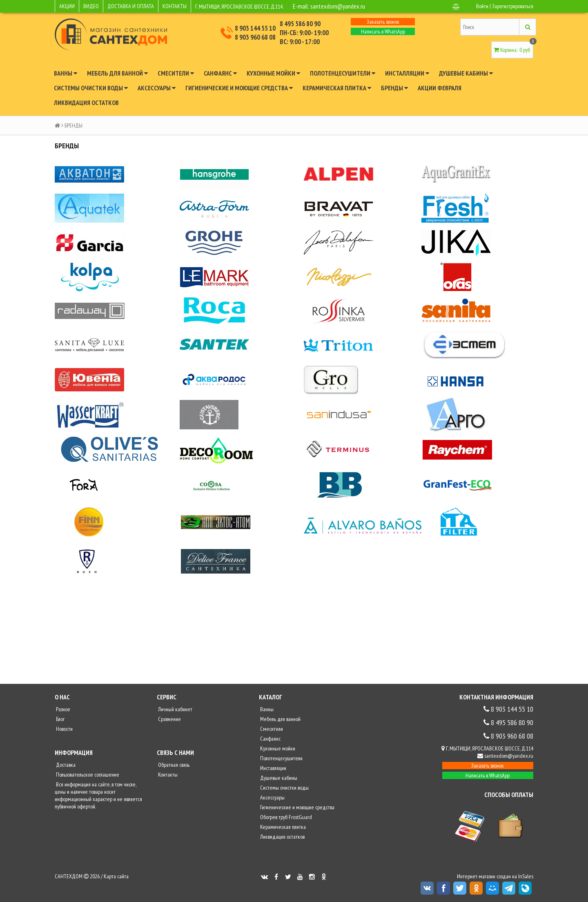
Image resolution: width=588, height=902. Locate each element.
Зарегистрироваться (513, 6)
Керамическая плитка (337, 88)
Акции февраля (440, 88)
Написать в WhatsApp (383, 31)
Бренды (394, 88)
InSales (526, 876)
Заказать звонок (383, 22)
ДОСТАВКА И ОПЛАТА (131, 6)
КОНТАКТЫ (175, 6)
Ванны (66, 73)
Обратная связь (173, 765)
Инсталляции (407, 73)
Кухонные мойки (273, 73)
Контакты (167, 775)
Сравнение (169, 719)
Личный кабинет (175, 709)
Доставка (65, 765)
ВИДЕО (91, 6)
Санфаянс (220, 73)
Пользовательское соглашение (87, 775)
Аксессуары (157, 88)
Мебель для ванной (117, 73)
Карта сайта (116, 876)
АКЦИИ (67, 6)
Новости (64, 729)
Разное (62, 709)
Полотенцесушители (343, 73)
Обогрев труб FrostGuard (285, 817)
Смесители (176, 73)
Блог (60, 719)
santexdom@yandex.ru (338, 6)
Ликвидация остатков (86, 103)
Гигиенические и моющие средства (239, 88)
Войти (482, 6)
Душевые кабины (466, 73)
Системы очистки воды (91, 88)
